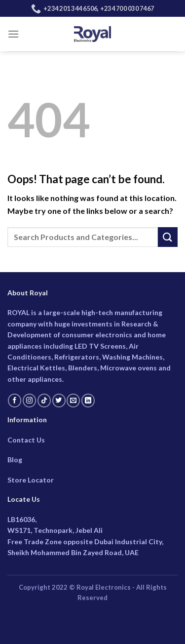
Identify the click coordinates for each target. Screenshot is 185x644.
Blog (15, 460)
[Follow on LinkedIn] (88, 401)
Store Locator (31, 480)
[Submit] (168, 237)
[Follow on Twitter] (59, 401)
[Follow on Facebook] (15, 401)
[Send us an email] (73, 401)
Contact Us (26, 440)
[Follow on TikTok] (44, 401)
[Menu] (13, 34)
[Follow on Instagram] (29, 401)
